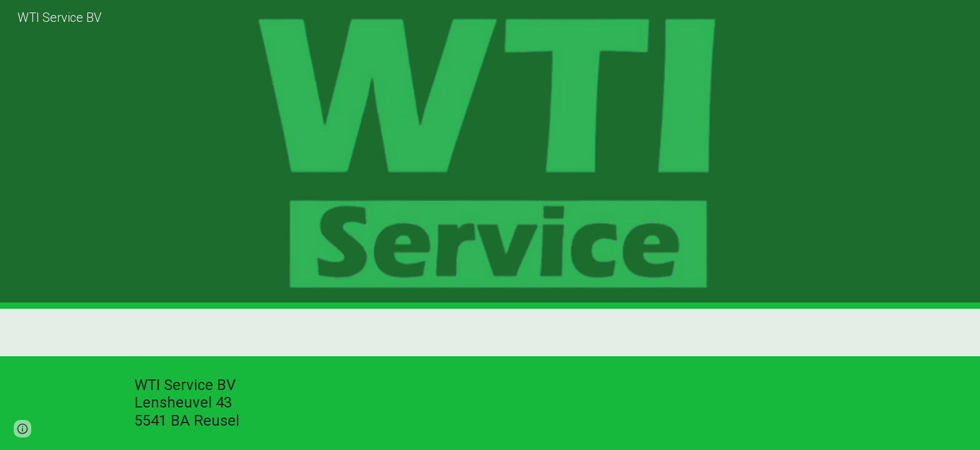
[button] (22, 429)
